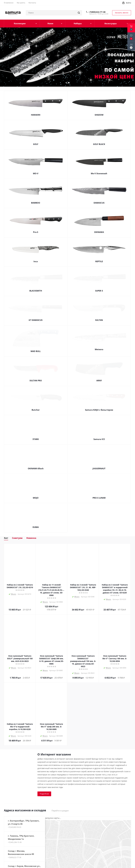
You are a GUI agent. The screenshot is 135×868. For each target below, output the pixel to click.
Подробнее (44, 792)
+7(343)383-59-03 (15, 825)
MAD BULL (36, 349)
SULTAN (99, 320)
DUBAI (36, 525)
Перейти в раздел (60, 809)
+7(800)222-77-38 (97, 12)
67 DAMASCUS (36, 320)
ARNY (99, 379)
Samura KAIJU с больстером (99, 408)
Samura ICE (99, 437)
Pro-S (36, 232)
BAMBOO (36, 203)
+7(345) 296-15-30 (15, 840)
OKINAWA (99, 232)
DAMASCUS (99, 203)
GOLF (36, 144)
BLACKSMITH (36, 291)
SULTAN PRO (36, 379)
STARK (36, 437)
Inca (36, 261)
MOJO (36, 496)
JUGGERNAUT (99, 467)
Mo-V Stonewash (99, 173)
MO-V (36, 173)
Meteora (99, 349)
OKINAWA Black (36, 467)
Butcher (36, 408)
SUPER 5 (99, 291)
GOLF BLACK (99, 144)
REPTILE (99, 261)
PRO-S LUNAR (99, 496)
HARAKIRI (36, 115)
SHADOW (99, 115)
